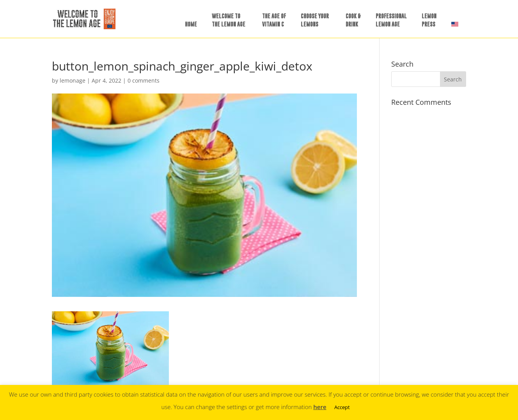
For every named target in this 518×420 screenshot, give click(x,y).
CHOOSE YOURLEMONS (315, 20)
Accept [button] (342, 407)
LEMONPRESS (429, 20)
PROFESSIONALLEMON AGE (391, 20)
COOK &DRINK (353, 20)
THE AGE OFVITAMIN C (274, 20)
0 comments (144, 80)
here (320, 407)
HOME (191, 24)
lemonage (73, 80)
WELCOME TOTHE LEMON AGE (229, 20)
